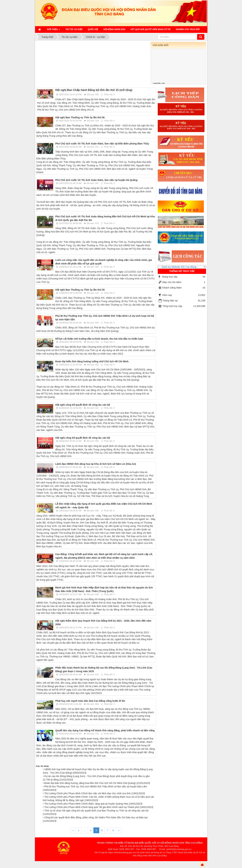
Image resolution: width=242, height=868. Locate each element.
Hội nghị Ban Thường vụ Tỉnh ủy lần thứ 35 (80, 290)
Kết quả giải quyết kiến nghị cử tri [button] (151, 29)
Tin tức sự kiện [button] (74, 29)
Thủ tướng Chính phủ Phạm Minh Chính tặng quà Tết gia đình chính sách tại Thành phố (99, 807)
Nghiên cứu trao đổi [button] (188, 29)
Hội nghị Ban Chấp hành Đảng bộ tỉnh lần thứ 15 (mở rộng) (94, 90)
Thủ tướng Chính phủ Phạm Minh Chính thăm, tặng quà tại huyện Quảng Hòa (93, 804)
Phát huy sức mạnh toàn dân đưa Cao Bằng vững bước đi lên (90, 701)
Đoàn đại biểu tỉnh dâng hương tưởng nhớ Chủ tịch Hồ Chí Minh (92, 361)
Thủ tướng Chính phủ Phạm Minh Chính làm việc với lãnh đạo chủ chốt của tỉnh (95, 793)
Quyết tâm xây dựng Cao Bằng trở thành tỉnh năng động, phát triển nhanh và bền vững (105, 730)
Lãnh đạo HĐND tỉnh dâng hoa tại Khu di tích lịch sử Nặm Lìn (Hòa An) (96, 464)
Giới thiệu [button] (54, 30)
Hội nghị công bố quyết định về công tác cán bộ (83, 405)
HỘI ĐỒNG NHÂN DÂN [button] (114, 29)
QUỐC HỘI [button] (93, 29)
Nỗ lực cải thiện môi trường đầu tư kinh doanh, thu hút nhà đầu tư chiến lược (99, 339)
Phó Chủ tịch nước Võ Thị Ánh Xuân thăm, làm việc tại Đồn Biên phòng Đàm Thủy (102, 144)
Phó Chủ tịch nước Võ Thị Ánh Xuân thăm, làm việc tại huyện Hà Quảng (96, 180)
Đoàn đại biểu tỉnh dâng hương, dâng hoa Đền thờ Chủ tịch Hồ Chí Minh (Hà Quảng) (97, 783)
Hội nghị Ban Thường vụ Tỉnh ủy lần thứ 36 (80, 117)
